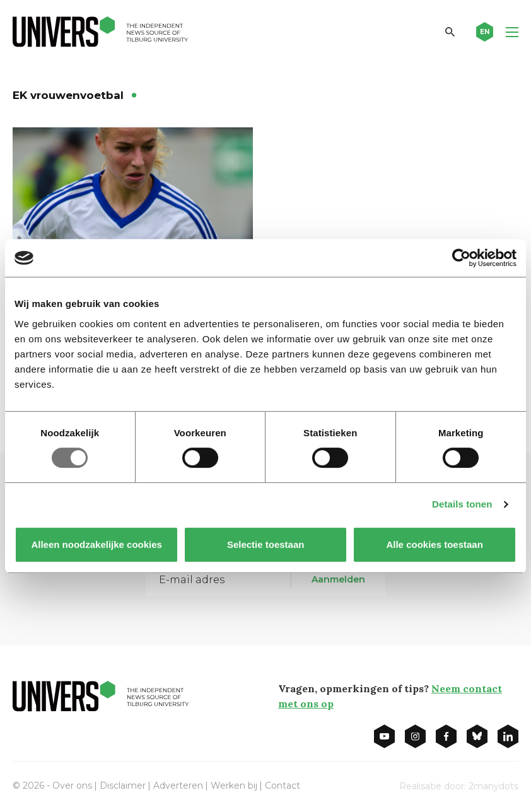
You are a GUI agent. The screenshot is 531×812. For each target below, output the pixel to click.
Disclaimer (123, 786)
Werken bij (234, 786)
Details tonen (462, 504)
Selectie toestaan (266, 544)
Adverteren (178, 786)
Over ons (72, 786)
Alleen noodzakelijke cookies (96, 544)
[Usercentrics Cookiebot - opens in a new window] (461, 258)
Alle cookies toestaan (434, 544)
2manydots (493, 786)
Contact (283, 786)
